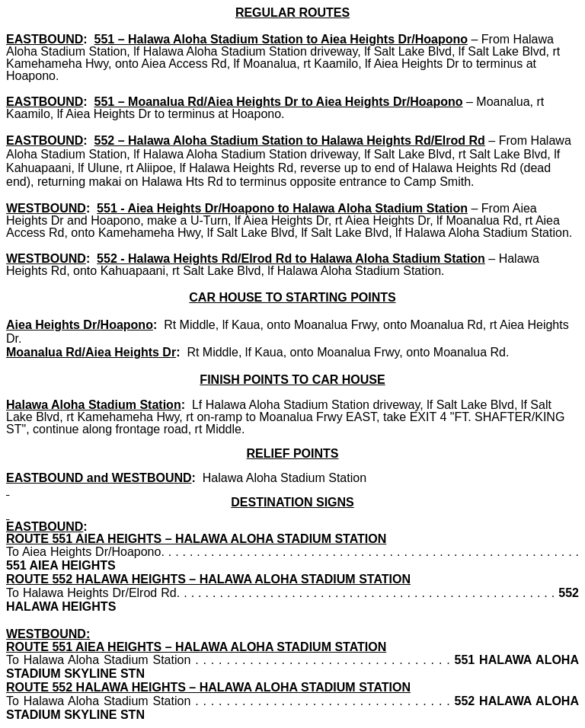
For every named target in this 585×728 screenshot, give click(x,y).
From (497, 39)
